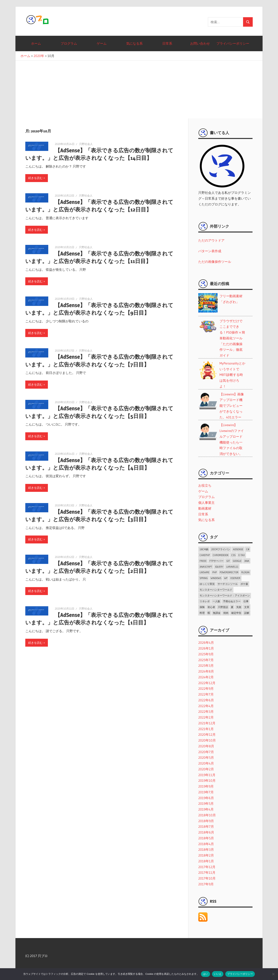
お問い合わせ (200, 43)
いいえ (218, 974)
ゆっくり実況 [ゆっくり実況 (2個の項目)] (207, 584)
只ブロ (38, 20)
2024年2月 (206, 677)
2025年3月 (206, 665)
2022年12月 (207, 683)
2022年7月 (206, 694)
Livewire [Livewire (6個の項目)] (205, 572)
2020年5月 (206, 757)
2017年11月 (207, 872)
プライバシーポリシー (233, 43)
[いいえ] (273, 974)
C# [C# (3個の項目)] (248, 549)
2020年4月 (206, 763)
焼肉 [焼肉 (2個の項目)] (226, 613)
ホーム (36, 43)
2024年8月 (206, 671)
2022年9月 (206, 688)
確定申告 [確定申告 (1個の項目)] (236, 613)
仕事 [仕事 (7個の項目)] (246, 601)
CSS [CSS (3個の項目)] (233, 555)
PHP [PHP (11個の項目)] (215, 572)
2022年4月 (206, 706)
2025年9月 (206, 654)
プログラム (69, 43)
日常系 (167, 43)
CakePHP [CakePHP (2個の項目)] (205, 555)
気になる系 (134, 43)
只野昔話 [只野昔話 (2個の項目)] (223, 607)
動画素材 (205, 508)
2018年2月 (206, 855)
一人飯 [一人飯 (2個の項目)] (216, 601)
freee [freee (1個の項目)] (203, 561)
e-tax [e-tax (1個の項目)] (242, 555)
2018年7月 (206, 826)
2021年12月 (207, 723)
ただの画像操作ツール (215, 262)
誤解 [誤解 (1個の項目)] (247, 613)
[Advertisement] (139, 89)
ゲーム (102, 43)
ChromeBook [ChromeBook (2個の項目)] (221, 555)
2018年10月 (207, 815)
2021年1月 (206, 729)
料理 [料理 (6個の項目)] (202, 613)
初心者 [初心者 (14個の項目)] (211, 607)
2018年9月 (206, 821)
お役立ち (205, 485)
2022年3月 (206, 711)
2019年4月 (206, 809)
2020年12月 (207, 734)
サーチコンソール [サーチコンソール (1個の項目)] (228, 584)
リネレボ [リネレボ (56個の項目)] (205, 601)
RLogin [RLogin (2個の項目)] (245, 572)
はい (206, 974)
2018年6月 (206, 832)
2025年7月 (206, 660)
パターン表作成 (210, 251)
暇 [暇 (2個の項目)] (209, 613)
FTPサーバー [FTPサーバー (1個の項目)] (217, 561)
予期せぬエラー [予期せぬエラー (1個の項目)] (232, 601)
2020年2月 (206, 769)
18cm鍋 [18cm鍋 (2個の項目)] (204, 549)
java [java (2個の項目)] (247, 561)
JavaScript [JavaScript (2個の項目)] (206, 567)
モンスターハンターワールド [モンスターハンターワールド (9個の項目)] (216, 590)
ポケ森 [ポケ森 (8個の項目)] (244, 584)
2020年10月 (207, 740)
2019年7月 (206, 792)
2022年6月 (206, 700)
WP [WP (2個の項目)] (226, 578)
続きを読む (35, 178)
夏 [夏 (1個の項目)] (232, 607)
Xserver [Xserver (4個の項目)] (235, 578)
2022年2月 (206, 717)
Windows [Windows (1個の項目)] (216, 578)
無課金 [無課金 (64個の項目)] (217, 613)
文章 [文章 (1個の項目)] (247, 607)
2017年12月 (207, 867)
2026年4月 (206, 642)
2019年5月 (206, 803)
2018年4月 (206, 844)
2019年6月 (206, 798)
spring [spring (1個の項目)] (204, 578)
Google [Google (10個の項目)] (237, 561)
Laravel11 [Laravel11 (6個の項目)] (232, 567)
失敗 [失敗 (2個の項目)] (239, 607)
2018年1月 (206, 861)
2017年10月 (207, 878)
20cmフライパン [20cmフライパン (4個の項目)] (221, 549)
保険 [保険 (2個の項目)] (202, 607)
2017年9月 (206, 884)
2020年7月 (206, 752)
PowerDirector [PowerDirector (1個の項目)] (229, 572)
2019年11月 (207, 775)
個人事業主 (206, 503)
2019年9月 (206, 786)
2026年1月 (206, 648)
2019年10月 (207, 780)
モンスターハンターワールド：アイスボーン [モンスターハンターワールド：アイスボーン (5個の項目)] (225, 595)
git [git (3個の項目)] (228, 561)
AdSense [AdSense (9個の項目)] (238, 549)
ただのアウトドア (211, 240)
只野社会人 (86, 144)
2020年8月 (206, 746)
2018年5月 (206, 838)
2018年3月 (206, 849)
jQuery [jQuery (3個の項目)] (219, 567)
